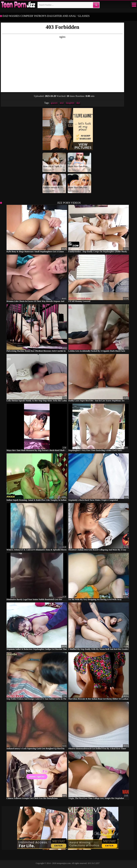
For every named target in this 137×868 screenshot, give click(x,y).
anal (62, 103)
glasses (54, 103)
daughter (70, 103)
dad (78, 103)
